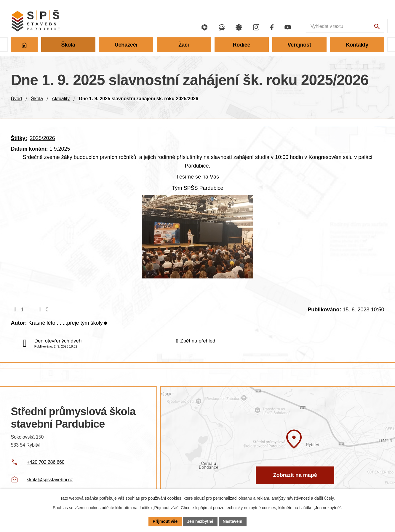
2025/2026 (43, 138)
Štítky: (19, 138)
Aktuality (61, 99)
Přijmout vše (165, 521)
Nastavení (233, 521)
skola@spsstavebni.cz (50, 480)
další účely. (325, 498)
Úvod (16, 99)
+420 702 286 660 (46, 462)
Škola (37, 99)
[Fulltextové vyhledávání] (313, 26)
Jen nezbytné (200, 521)
